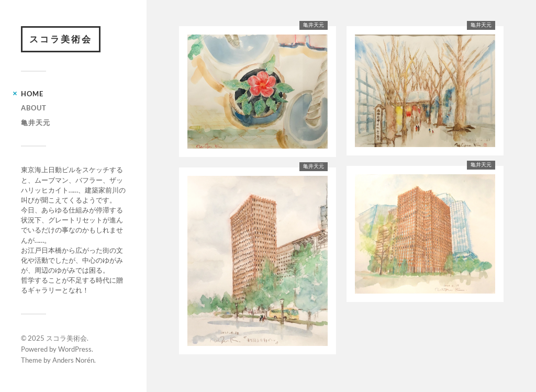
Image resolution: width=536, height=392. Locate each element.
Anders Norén (73, 360)
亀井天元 (36, 122)
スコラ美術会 (61, 39)
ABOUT (34, 108)
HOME (32, 94)
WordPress (75, 349)
